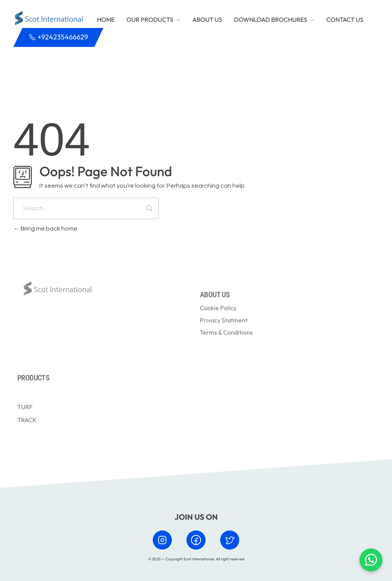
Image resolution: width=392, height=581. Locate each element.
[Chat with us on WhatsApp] (371, 560)
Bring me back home (45, 229)
